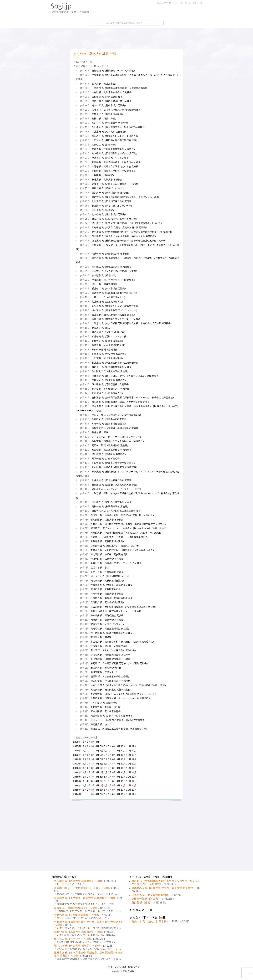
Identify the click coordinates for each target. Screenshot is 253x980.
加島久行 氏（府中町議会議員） (108, 114)
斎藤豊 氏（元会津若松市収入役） (109, 345)
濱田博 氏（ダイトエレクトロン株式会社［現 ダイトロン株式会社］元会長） (130, 528)
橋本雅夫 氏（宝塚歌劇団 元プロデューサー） (115, 310)
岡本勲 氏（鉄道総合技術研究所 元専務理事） (115, 467)
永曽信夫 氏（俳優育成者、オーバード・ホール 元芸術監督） (122, 698)
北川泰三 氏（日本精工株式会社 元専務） (113, 201)
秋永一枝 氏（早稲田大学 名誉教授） (111, 123)
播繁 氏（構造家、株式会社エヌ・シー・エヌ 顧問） (117, 611)
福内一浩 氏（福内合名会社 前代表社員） (113, 101)
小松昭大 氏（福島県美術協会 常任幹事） (111, 655)
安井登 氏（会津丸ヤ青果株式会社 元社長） (114, 315)
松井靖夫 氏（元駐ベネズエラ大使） (110, 336)
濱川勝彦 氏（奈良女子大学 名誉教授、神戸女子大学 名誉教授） (124, 236)
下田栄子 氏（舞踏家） (102, 637)
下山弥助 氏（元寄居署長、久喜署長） (111, 384)
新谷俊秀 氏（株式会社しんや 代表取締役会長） (116, 306)
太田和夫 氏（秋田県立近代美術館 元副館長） (115, 140)
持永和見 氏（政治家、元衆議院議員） (110, 646)
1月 (85, 742)
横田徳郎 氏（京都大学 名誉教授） (109, 454)
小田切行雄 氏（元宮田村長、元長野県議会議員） (117, 415)
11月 (129, 746)
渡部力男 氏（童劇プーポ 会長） (108, 188)
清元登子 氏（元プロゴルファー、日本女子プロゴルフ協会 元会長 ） (127, 376)
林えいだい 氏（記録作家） (104, 703)
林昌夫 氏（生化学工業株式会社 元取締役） (114, 149)
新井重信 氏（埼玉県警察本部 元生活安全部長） (116, 363)
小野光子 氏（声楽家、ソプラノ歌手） (111, 158)
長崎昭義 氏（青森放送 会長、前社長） (110, 629)
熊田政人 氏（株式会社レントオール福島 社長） (116, 136)
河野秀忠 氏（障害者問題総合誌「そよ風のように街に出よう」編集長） (127, 533)
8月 (114, 746)
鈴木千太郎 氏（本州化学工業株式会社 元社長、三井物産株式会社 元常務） (129, 685)
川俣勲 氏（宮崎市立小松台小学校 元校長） (114, 171)
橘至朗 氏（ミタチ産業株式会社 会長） (110, 676)
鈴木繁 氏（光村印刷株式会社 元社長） (112, 389)
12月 (134, 746)
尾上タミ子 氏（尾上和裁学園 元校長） (110, 576)
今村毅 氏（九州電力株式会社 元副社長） (113, 92)
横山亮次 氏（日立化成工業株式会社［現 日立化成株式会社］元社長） (127, 223)
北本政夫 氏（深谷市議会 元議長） (109, 214)
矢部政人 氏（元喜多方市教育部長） (110, 419)
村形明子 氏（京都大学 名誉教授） (108, 594)
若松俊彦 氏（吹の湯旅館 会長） (108, 97)
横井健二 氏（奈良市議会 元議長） (109, 289)
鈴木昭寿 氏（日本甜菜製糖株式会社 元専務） (115, 153)
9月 (118, 746)
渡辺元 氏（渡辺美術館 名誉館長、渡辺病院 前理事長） (119, 720)
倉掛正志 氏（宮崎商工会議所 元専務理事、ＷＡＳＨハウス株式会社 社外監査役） (133, 397)
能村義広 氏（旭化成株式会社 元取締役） (113, 267)
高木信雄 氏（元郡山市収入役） (108, 393)
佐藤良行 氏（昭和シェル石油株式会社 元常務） (116, 184)
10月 (123, 746)
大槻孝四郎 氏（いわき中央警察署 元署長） (113, 716)
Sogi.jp (131, 971)
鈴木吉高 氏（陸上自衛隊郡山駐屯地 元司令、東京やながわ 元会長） (127, 197)
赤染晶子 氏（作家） (102, 328)
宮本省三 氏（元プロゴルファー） (108, 624)
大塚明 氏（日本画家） (103, 175)
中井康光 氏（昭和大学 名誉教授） (109, 132)
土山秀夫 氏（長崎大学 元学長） (107, 668)
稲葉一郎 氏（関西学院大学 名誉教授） (112, 254)
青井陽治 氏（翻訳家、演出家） (107, 707)
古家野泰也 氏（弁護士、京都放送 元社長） (113, 585)
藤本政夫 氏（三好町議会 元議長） (108, 615)
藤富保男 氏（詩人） (101, 724)
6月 (106, 746)
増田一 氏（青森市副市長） (106, 284)
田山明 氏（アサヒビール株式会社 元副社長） (114, 650)
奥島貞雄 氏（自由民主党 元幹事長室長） (111, 690)
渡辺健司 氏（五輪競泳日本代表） (109, 332)
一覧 (200, 3)
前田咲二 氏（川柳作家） (105, 145)
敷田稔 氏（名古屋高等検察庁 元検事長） (113, 450)
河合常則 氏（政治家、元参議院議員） (110, 554)
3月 (93, 742)
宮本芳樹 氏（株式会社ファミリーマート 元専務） (117, 319)
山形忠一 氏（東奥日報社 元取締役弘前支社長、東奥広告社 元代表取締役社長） (132, 323)
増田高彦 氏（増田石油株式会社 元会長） (113, 502)
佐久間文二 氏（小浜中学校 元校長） (111, 371)
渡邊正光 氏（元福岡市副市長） (107, 589)
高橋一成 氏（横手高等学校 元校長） (111, 506)
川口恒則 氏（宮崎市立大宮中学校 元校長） (114, 463)
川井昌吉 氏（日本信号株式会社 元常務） (113, 480)
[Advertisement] (126, 39)
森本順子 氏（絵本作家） (105, 275)
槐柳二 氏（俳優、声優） (105, 119)
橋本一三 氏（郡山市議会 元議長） (109, 105)
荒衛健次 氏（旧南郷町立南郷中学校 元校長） (115, 293)
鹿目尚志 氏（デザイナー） (104, 672)
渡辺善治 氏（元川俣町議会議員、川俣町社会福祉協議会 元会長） (124, 607)
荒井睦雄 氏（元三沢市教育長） (108, 302)
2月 (89, 742)
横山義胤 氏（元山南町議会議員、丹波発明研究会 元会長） (122, 402)
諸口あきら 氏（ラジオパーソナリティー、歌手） (117, 489)
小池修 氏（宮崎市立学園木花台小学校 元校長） (116, 166)
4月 (97, 742)
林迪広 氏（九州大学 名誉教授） (108, 180)
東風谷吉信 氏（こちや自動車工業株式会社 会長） (117, 511)
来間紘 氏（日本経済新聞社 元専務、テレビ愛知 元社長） (120, 663)
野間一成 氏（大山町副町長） (107, 459)
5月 (101, 746)
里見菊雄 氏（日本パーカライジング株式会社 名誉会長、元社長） (124, 694)
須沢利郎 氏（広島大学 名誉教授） (108, 559)
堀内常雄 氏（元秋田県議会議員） (108, 581)
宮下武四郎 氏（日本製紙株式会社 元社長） (113, 633)
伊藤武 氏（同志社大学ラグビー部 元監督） (114, 280)
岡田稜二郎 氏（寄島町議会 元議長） (111, 445)
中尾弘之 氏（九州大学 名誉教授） (109, 380)
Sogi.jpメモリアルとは (167, 3)
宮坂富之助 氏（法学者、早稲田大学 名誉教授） (116, 428)
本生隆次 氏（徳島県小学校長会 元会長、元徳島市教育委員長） (123, 642)
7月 (110, 746)
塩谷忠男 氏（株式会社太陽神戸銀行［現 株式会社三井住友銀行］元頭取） (130, 241)
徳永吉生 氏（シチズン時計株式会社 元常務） (115, 271)
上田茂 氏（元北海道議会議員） (108, 358)
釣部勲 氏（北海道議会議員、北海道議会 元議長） (117, 162)
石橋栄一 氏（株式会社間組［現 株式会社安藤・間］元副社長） (123, 515)
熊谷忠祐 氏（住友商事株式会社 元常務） (111, 681)
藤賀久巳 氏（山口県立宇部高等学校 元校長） (115, 219)
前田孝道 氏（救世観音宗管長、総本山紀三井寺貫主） (119, 127)
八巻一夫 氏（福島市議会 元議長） (109, 424)
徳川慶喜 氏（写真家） (103, 210)
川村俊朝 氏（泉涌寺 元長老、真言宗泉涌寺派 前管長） (120, 227)
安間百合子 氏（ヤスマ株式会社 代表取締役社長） (117, 110)
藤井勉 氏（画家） (101, 432)
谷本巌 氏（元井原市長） (105, 84)
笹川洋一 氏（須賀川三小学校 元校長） (112, 193)
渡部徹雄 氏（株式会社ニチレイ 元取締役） (114, 71)
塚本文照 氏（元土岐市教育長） (107, 711)
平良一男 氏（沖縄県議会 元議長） (108, 572)
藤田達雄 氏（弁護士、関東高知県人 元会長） (115, 485)
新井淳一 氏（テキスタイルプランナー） (112, 206)
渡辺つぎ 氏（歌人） (101, 567)
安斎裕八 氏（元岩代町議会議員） (108, 602)
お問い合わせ (184, 3)
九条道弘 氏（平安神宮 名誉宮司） (109, 354)
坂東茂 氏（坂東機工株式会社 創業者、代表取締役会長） (119, 729)
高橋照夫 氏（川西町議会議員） (108, 341)
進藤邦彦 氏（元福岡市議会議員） (108, 541)
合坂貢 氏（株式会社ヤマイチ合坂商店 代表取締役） (118, 441)
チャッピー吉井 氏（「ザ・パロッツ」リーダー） (117, 437)
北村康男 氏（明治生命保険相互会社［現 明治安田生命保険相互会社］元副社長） (133, 232)
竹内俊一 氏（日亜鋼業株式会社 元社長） (113, 367)
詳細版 (167, 877)
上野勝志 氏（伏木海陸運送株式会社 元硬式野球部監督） (121, 88)
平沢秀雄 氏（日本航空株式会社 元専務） (111, 659)
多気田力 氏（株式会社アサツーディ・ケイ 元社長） (117, 563)
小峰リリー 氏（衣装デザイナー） (109, 297)
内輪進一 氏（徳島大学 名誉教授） (108, 620)
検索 (194, 3)
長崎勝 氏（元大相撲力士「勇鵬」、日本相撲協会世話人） (120, 537)
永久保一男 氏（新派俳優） (106, 350)
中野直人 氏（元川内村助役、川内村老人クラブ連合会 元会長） (123, 550)
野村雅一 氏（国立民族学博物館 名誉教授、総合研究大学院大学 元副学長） (129, 524)
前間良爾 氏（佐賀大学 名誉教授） (108, 520)
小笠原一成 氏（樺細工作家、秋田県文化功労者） (116, 546)
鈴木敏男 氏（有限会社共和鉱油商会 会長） (113, 598)
